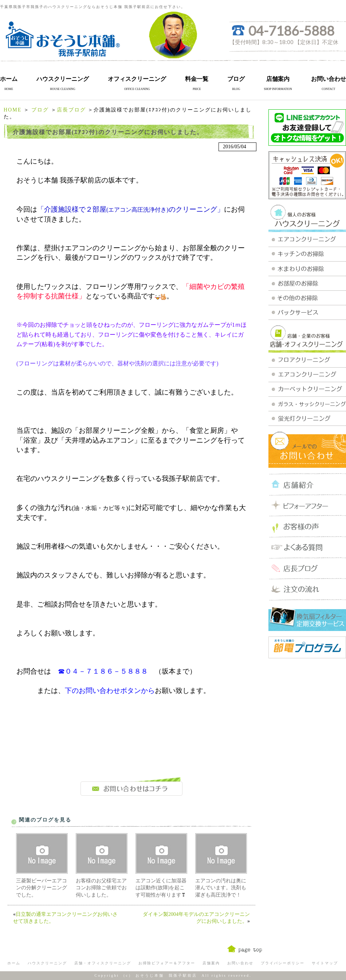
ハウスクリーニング (63, 79)
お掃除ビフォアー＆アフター (167, 963)
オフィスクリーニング (137, 79)
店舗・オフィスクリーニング (103, 963)
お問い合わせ (329, 79)
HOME (13, 110)
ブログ (236, 79)
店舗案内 (278, 79)
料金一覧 (197, 79)
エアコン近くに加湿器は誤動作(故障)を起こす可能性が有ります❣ (161, 888)
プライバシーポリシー (283, 963)
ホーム (9, 79)
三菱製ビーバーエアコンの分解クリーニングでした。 (42, 888)
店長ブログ (71, 110)
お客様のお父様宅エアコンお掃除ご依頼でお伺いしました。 (101, 888)
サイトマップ (325, 963)
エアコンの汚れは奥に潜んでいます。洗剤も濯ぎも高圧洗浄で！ (221, 888)
